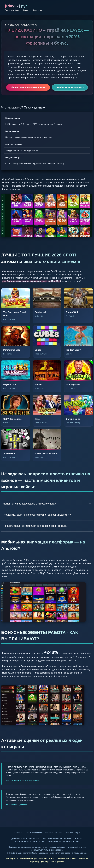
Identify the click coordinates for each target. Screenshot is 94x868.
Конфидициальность (54, 833)
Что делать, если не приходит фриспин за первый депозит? (37, 515)
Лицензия (18, 833)
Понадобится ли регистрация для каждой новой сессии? (35, 526)
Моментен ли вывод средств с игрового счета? (29, 504)
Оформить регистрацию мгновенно (28, 87)
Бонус (26, 10)
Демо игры (37, 10)
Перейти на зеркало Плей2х (70, 87)
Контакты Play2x (73, 833)
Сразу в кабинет (12, 10)
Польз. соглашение (34, 833)
